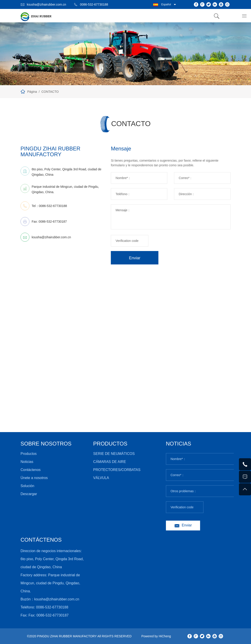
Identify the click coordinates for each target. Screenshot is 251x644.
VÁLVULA (101, 478)
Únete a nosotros (34, 478)
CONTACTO (50, 92)
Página (32, 92)
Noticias (27, 462)
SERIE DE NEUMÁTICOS (114, 454)
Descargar (29, 494)
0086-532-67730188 (94, 4)
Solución (27, 486)
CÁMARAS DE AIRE (110, 462)
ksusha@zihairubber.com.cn (46, 4)
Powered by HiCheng (156, 636)
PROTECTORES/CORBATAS (117, 470)
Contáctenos (31, 470)
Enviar (147, 258)
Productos (29, 454)
